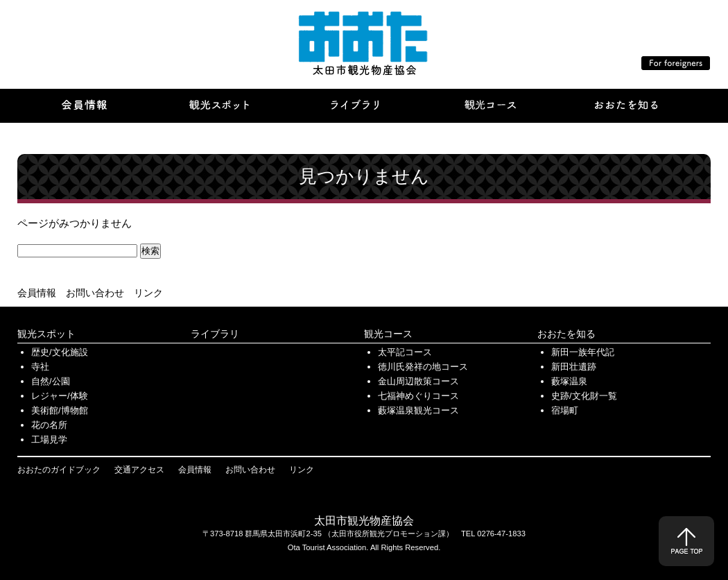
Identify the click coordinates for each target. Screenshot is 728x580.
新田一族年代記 (583, 352)
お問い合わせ (95, 293)
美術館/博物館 (60, 410)
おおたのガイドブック (59, 470)
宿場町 (565, 410)
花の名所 (49, 425)
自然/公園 (51, 381)
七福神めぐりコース (418, 396)
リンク (148, 293)
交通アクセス (139, 470)
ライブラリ (215, 334)
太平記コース (405, 352)
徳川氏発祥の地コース (423, 367)
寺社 (40, 367)
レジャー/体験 (60, 396)
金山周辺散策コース (418, 381)
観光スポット (46, 334)
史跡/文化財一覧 (584, 396)
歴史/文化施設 (60, 352)
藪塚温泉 (569, 381)
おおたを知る (566, 334)
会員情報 (37, 293)
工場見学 (49, 440)
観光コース (388, 334)
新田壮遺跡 (574, 367)
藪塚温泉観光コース (418, 410)
